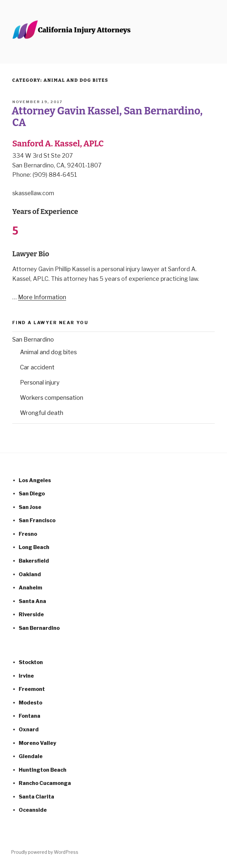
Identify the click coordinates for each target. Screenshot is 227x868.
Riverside (31, 614)
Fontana (30, 716)
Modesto (30, 703)
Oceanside (33, 810)
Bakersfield (34, 561)
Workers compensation (52, 398)
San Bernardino (33, 339)
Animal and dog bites (48, 352)
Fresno (28, 534)
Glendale (31, 756)
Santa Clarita (36, 797)
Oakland (30, 574)
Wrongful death (42, 413)
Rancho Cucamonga (45, 783)
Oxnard (29, 730)
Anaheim (30, 588)
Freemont (32, 689)
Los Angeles (35, 480)
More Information (42, 297)
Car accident (37, 367)
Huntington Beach (43, 770)
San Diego (32, 494)
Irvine (26, 676)
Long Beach (34, 547)
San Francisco (37, 520)
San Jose (30, 507)
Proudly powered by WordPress (45, 852)
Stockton (31, 662)
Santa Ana (32, 601)
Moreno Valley (37, 743)
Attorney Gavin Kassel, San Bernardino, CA (107, 117)
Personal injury (40, 382)
